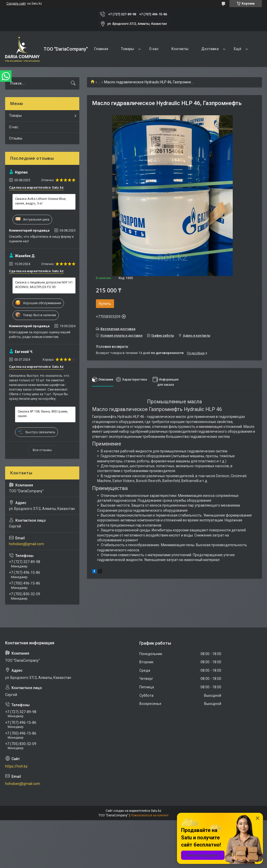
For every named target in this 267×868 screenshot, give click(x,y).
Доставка (210, 49)
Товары (127, 49)
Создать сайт (16, 4)
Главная (101, 49)
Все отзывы (42, 450)
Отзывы (16, 138)
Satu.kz (156, 811)
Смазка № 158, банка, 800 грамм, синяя (43, 414)
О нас (154, 49)
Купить (105, 304)
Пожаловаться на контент (150, 815)
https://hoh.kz (16, 766)
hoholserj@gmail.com (26, 544)
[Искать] (73, 83)
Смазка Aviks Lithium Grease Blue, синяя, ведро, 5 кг (41, 201)
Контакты (180, 49)
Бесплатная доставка (118, 329)
